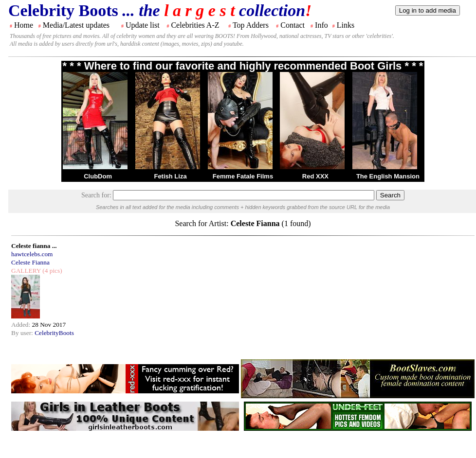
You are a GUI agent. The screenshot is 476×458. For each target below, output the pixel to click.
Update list (143, 25)
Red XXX (315, 176)
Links (346, 25)
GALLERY (26, 271)
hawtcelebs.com (32, 254)
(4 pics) (52, 271)
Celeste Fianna (30, 262)
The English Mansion (388, 176)
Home (24, 25)
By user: (23, 333)
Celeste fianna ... (34, 246)
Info (321, 25)
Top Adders (251, 25)
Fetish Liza (170, 176)
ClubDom (98, 176)
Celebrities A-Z (195, 25)
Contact (293, 25)
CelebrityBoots (54, 333)
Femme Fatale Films (243, 176)
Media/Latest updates (76, 25)
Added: (22, 325)
